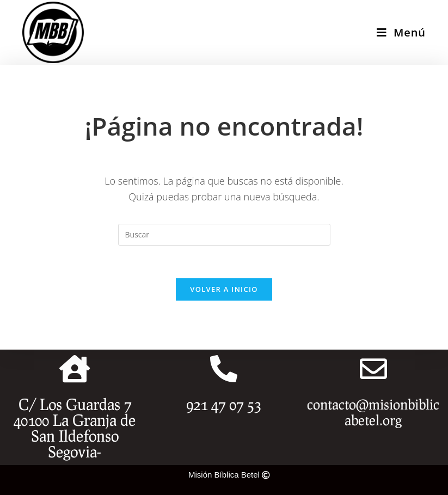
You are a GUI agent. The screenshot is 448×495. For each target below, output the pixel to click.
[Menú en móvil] (401, 32)
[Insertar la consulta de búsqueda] (224, 235)
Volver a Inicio (224, 289)
